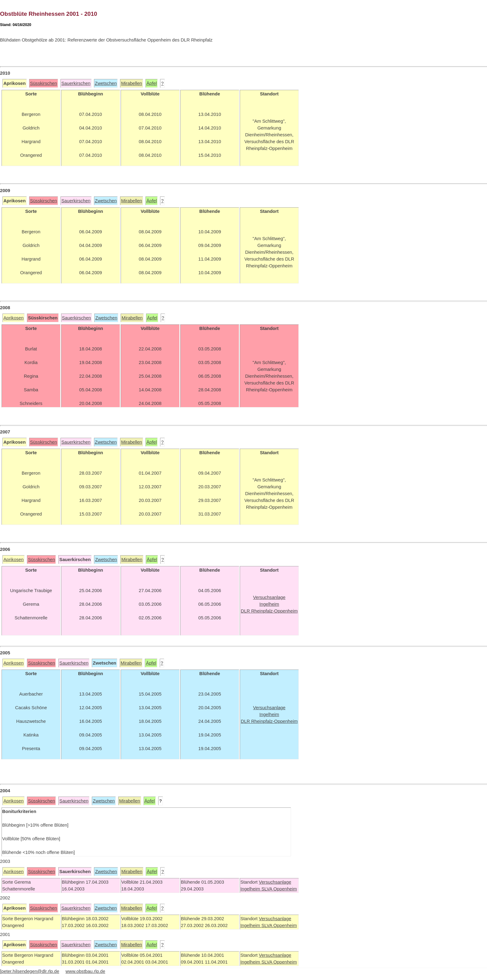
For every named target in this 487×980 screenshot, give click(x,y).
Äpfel (152, 83)
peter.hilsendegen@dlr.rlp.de (30, 971)
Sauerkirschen (76, 83)
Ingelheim (251, 889)
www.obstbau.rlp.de (85, 971)
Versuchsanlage (275, 882)
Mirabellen (132, 83)
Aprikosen (13, 318)
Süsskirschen (44, 83)
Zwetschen (106, 83)
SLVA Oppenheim (279, 889)
